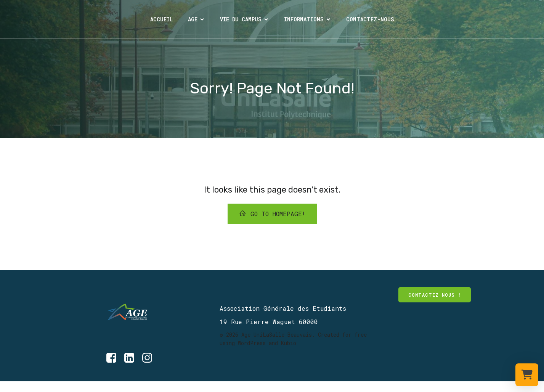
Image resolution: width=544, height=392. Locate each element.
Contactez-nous (370, 19)
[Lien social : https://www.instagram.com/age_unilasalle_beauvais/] (150, 358)
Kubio (289, 343)
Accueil (161, 19)
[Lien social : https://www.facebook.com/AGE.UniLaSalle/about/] (8, 387)
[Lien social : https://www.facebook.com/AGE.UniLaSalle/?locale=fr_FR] (114, 358)
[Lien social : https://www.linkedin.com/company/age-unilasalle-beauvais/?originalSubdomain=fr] (132, 358)
